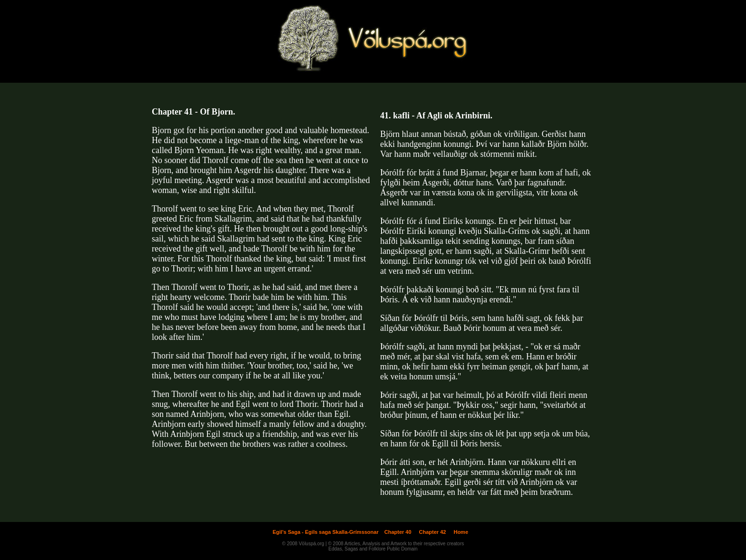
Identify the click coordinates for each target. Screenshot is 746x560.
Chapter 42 (433, 532)
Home (461, 532)
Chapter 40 (398, 532)
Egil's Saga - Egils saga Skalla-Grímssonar (326, 532)
